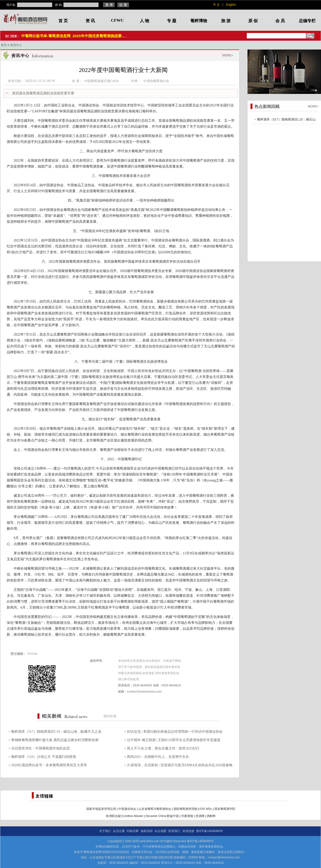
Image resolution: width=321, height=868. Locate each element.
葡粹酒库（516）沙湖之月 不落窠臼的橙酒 (44, 757)
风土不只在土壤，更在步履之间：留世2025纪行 (163, 748)
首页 (4, 45)
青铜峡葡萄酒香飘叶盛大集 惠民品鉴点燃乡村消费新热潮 (55, 740)
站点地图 (160, 831)
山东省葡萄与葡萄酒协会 (155, 809)
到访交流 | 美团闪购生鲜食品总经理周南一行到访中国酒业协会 (175, 732)
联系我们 (174, 831)
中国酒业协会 (127, 809)
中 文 (216, 5)
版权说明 (147, 831)
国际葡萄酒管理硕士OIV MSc (193, 809)
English (231, 5)
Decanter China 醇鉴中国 (162, 816)
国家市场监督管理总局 (101, 809)
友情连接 (188, 831)
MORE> (228, 55)
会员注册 (119, 831)
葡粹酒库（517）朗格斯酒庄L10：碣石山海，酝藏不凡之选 (56, 732)
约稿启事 (133, 831)
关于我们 (105, 831)
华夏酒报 (187, 816)
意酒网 (200, 816)
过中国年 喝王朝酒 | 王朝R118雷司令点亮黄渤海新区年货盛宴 (174, 740)
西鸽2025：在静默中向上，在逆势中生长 (158, 757)
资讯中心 (16, 45)
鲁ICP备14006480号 (210, 831)
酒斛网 (211, 816)
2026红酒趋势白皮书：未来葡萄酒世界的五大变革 (49, 765)
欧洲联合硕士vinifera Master (125, 816)
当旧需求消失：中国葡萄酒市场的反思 (40, 748)
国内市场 (110, 716)
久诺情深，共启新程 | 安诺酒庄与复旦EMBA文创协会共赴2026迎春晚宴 (180, 766)
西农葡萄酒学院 (225, 809)
